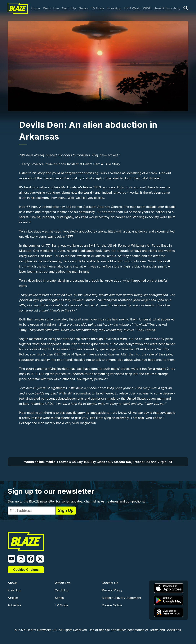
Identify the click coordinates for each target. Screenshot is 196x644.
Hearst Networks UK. (42, 630)
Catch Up (69, 8)
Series (83, 8)
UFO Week (132, 8)
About (12, 583)
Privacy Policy (112, 590)
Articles (13, 598)
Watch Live (51, 8)
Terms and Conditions (165, 630)
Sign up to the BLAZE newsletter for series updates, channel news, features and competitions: (76, 501)
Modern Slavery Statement (121, 598)
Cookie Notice (112, 605)
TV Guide (98, 8)
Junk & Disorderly (167, 8)
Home (36, 8)
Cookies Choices (26, 570)
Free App (114, 8)
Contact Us (110, 583)
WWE (147, 8)
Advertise (14, 605)
